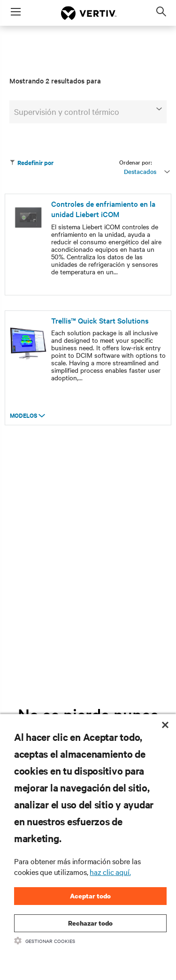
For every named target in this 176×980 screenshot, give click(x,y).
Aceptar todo (90, 896)
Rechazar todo (90, 923)
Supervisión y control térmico (88, 111)
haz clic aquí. (110, 872)
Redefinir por (31, 162)
